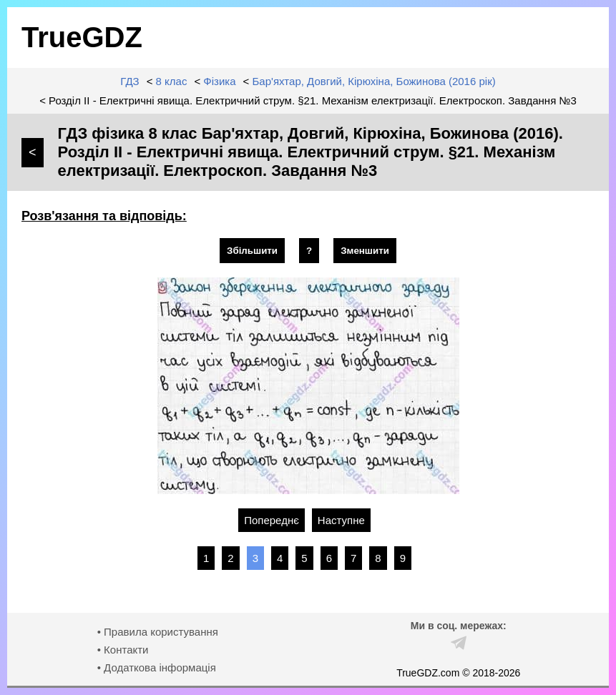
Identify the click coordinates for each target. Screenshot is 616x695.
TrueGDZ (82, 37)
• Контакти (123, 650)
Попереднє (272, 520)
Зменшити (365, 251)
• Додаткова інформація (157, 667)
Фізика (219, 81)
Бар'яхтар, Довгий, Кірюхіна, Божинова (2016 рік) (374, 81)
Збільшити (252, 251)
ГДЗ (129, 81)
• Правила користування (158, 632)
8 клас (172, 81)
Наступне (341, 520)
